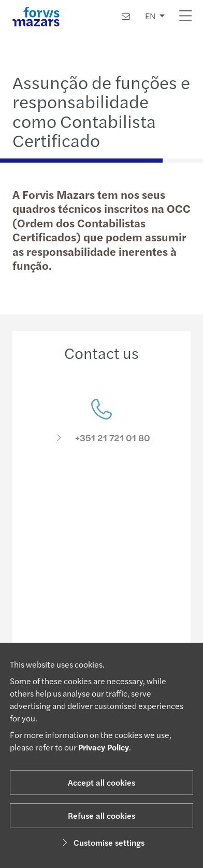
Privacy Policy (104, 747)
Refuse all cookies (102, 815)
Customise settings (102, 842)
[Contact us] (126, 16)
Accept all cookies (102, 782)
